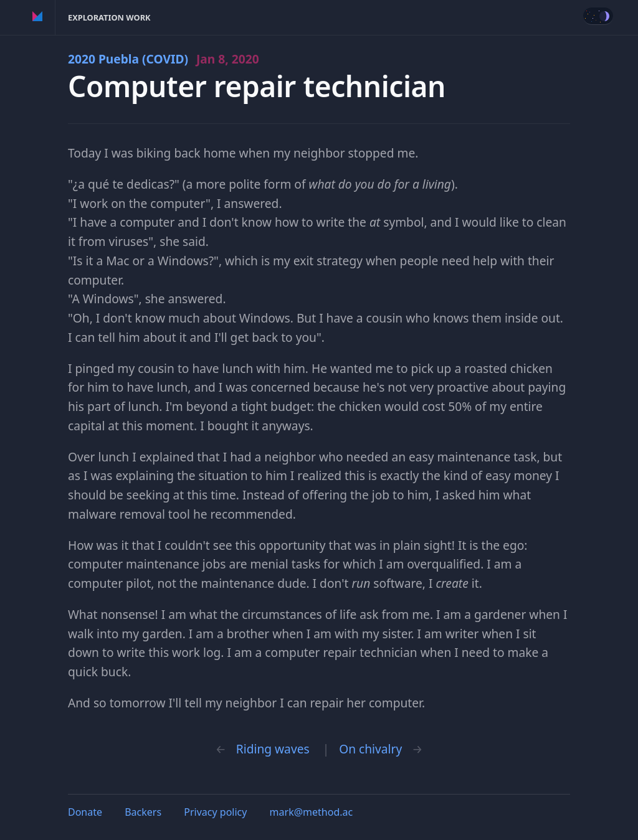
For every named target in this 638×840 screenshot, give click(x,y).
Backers (143, 812)
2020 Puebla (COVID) (164, 59)
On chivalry (370, 749)
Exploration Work (109, 17)
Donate (85, 812)
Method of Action (38, 17)
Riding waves (273, 749)
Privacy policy (215, 812)
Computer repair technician (257, 86)
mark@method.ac (312, 812)
